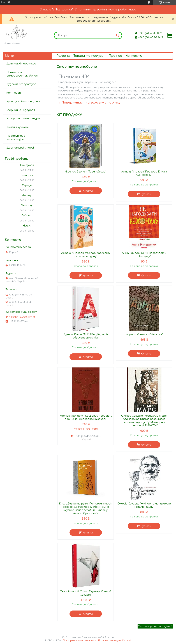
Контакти (134, 56)
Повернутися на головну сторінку (91, 103)
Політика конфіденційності (115, 641)
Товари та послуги (88, 56)
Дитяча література (21, 64)
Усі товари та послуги (154, 626)
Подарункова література (16, 138)
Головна (63, 56)
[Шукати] (118, 35)
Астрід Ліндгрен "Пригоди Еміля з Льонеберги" (144, 173)
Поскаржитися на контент (79, 641)
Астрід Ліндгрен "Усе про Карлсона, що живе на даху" (86, 255)
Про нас (115, 56)
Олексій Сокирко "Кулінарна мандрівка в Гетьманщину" (144, 505)
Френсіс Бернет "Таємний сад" (86, 172)
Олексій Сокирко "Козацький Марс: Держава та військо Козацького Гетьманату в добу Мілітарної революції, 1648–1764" (144, 421)
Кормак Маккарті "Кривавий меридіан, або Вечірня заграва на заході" (86, 417)
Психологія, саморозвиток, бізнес (22, 74)
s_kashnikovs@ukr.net (22, 317)
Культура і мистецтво (23, 101)
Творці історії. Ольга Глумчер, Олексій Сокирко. (86, 593)
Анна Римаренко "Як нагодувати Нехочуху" (144, 255)
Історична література (23, 119)
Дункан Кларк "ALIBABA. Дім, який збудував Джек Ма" (86, 336)
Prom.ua (109, 637)
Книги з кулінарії (18, 127)
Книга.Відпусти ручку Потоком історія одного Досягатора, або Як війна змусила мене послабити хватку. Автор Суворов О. (86, 509)
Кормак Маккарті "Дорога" (144, 334)
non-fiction (14, 93)
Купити (88, 191)
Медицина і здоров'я (21, 110)
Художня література (21, 84)
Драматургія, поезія (21, 148)
